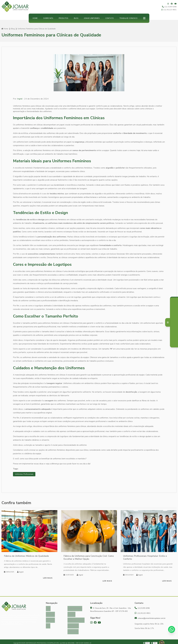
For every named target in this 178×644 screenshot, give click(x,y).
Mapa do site (73, 629)
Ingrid (20, 99)
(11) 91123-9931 (169, 10)
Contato (110, 18)
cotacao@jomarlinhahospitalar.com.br (150, 619)
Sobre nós (48, 18)
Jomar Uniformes (92, 18)
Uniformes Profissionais (25, 474)
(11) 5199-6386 (169, 7)
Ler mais (48, 578)
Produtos (63, 18)
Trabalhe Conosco (128, 18)
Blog (76, 18)
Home (35, 18)
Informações (73, 624)
